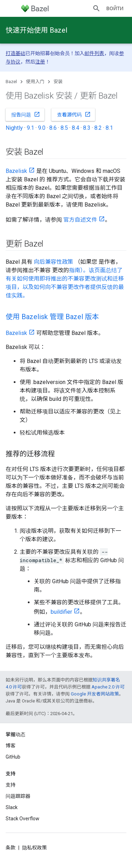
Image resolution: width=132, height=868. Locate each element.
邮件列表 (94, 53)
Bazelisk (16, 171)
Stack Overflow (23, 819)
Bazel (11, 82)
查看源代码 (74, 114)
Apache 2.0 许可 (108, 687)
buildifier (61, 612)
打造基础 (15, 53)
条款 (11, 848)
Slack (12, 807)
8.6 (53, 128)
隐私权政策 (34, 848)
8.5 (64, 128)
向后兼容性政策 (54, 262)
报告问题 (26, 114)
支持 (11, 785)
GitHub (13, 757)
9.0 (42, 128)
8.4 (76, 128)
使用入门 (35, 82)
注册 (40, 62)
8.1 (109, 128)
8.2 (98, 128)
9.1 (30, 128)
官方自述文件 (80, 220)
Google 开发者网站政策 (95, 694)
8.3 (87, 128)
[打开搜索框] (96, 8)
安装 (58, 82)
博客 (11, 746)
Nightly (14, 128)
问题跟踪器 (18, 796)
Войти (115, 8)
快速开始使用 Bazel (36, 30)
